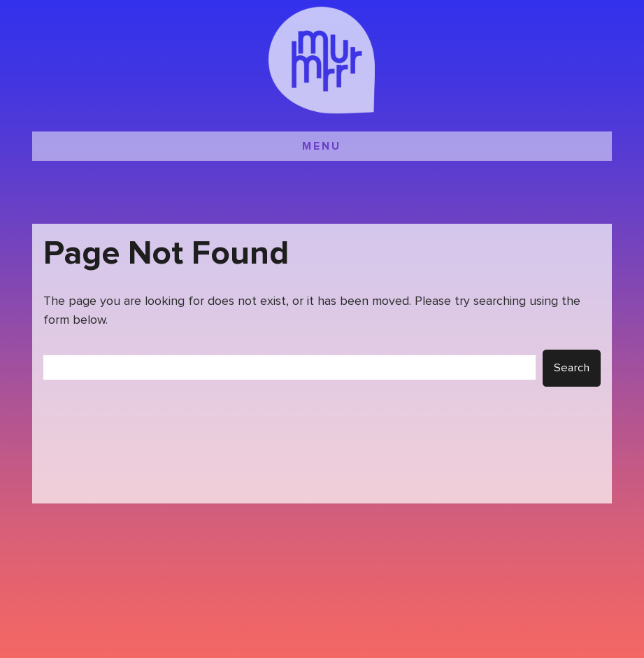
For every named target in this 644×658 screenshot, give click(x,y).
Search (572, 368)
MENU (322, 146)
